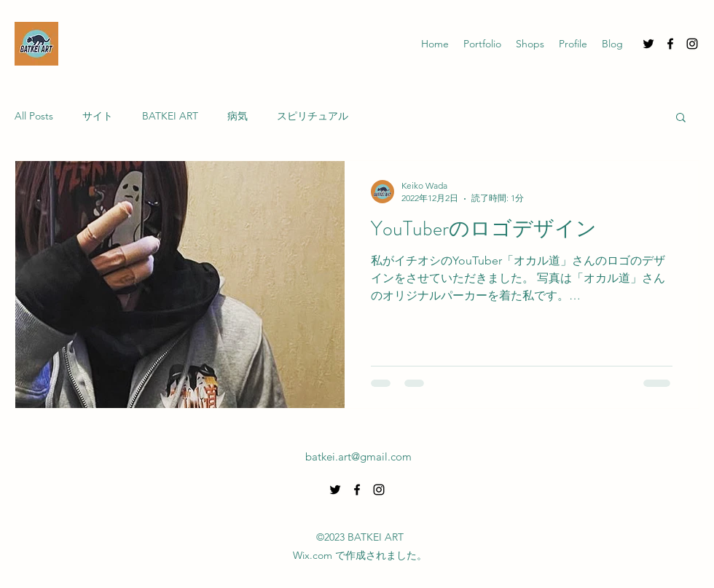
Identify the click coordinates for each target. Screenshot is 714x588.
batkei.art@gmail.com (358, 456)
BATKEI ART (170, 116)
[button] (681, 118)
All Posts (34, 116)
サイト (98, 116)
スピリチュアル (313, 116)
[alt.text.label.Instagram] (692, 44)
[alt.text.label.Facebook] (670, 44)
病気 (238, 116)
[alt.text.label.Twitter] (648, 44)
